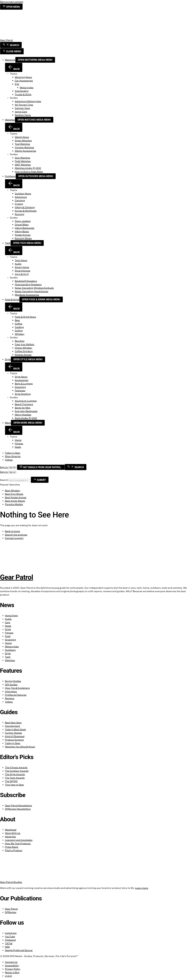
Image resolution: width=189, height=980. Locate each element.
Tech (8, 243)
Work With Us (13, 833)
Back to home (12, 531)
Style (8, 359)
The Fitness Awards (16, 767)
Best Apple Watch (15, 501)
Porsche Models (14, 504)
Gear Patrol (11, 909)
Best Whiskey (13, 490)
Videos (9, 460)
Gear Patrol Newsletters (18, 805)
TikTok (9, 943)
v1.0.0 (8, 976)
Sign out (12, 472)
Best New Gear (13, 722)
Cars (8, 622)
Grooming (10, 640)
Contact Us (11, 962)
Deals (8, 626)
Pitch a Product (14, 850)
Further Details (13, 733)
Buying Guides (13, 681)
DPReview (11, 912)
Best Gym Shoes (14, 494)
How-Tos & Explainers (17, 688)
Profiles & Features (16, 695)
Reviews (10, 698)
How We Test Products (18, 843)
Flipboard (10, 940)
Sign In (4, 467)
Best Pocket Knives (16, 497)
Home (8, 643)
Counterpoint (13, 726)
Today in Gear (13, 453)
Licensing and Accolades (19, 840)
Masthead (11, 830)
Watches (10, 120)
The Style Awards (15, 774)
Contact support (14, 538)
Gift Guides (11, 684)
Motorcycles (12, 646)
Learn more (142, 888)
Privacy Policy (13, 969)
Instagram (11, 933)
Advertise (10, 836)
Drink (8, 629)
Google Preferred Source (19, 950)
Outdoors (10, 176)
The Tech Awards (15, 778)
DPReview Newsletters (18, 809)
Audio (8, 619)
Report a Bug (12, 972)
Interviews (11, 691)
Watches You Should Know (20, 747)
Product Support (14, 740)
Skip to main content (12, 2)
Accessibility (12, 965)
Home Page (11, 615)
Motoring (10, 60)
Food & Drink (12, 299)
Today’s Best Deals (15, 729)
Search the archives (16, 535)
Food (8, 636)
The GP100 (11, 781)
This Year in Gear (14, 785)
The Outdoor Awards (17, 771)
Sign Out (12, 468)
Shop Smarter (13, 456)
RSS (7, 947)
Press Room (12, 847)
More (8, 423)
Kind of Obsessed (15, 736)
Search (4, 480)
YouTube (10, 936)
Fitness (9, 633)
